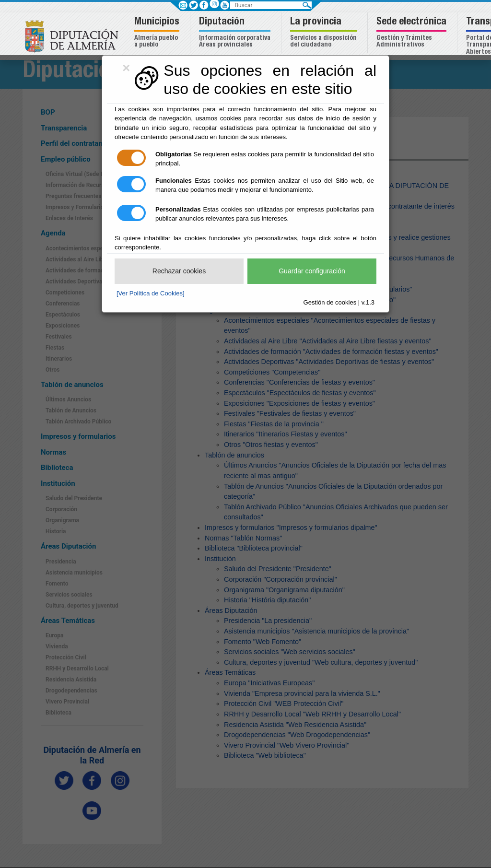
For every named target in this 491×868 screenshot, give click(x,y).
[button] (158, 33)
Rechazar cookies (179, 271)
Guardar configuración (312, 271)
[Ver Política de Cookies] (151, 293)
